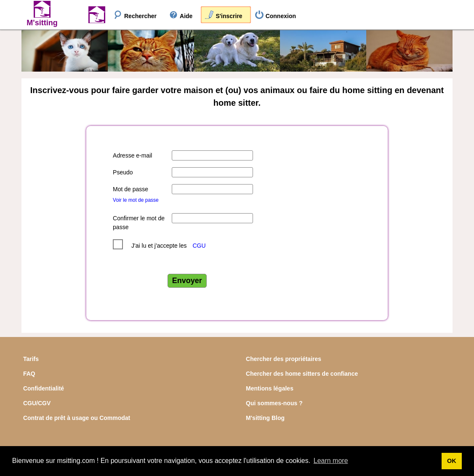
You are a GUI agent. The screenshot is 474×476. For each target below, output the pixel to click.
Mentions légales (270, 388)
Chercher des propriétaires (284, 359)
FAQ (29, 374)
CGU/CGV (37, 403)
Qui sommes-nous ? (274, 403)
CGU (199, 246)
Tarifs (31, 359)
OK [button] (452, 461)
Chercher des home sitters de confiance (302, 374)
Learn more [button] (331, 461)
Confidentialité (44, 388)
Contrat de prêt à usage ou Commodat (77, 418)
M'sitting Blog (265, 418)
